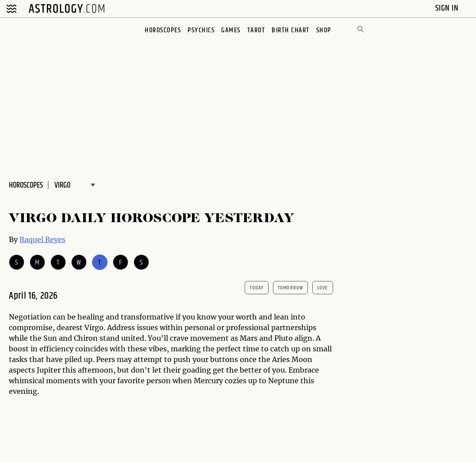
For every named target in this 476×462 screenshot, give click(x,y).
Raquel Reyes (42, 239)
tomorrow (290, 288)
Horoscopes (163, 30)
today (257, 288)
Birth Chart (291, 30)
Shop (324, 30)
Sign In (448, 8)
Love (323, 288)
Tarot (256, 30)
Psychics (201, 30)
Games (231, 30)
